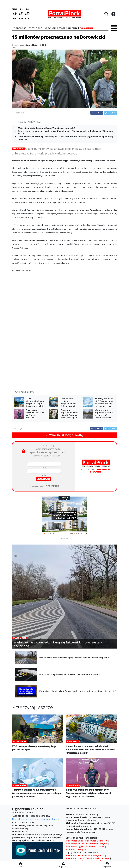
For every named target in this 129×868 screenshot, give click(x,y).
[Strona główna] (21, 864)
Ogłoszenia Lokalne (22, 812)
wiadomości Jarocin (95, 855)
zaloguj (44, 479)
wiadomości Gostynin (97, 844)
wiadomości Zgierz (75, 847)
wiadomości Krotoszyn (98, 858)
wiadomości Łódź (74, 841)
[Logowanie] (107, 864)
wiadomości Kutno (75, 844)
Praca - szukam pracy (23, 823)
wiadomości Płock (74, 855)
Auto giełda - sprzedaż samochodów (31, 816)
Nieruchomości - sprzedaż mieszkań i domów (36, 819)
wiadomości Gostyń (75, 858)
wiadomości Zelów (95, 847)
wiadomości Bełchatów (96, 841)
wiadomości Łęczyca (76, 850)
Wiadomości (18, 149)
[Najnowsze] (63, 864)
